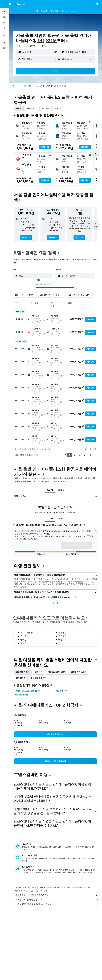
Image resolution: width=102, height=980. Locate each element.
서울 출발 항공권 (21, 699)
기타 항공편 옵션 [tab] (23, 676)
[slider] (76, 287)
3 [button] (80, 455)
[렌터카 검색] (4, 23)
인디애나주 (27, 86)
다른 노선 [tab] (39, 676)
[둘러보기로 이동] (4, 28)
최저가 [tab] (19, 108)
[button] (4, 4)
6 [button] (91, 455)
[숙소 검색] (4, 17)
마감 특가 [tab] (45, 108)
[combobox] (46, 46)
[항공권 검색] (4, 12)
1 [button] (70, 455)
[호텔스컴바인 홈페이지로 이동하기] (17, 4)
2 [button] (75, 455)
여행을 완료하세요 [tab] (78, 676)
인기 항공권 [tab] (21, 682)
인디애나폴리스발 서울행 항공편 (27, 695)
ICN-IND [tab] (61, 490)
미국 (19, 86)
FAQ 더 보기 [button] (55, 607)
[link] (26, 237)
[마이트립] (4, 35)
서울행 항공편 (62, 695)
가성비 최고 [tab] (32, 108)
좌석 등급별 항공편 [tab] (38, 682)
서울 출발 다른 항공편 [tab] (57, 676)
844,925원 (47, 41)
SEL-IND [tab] (50, 490)
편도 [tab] (57, 108)
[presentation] (67, 41)
